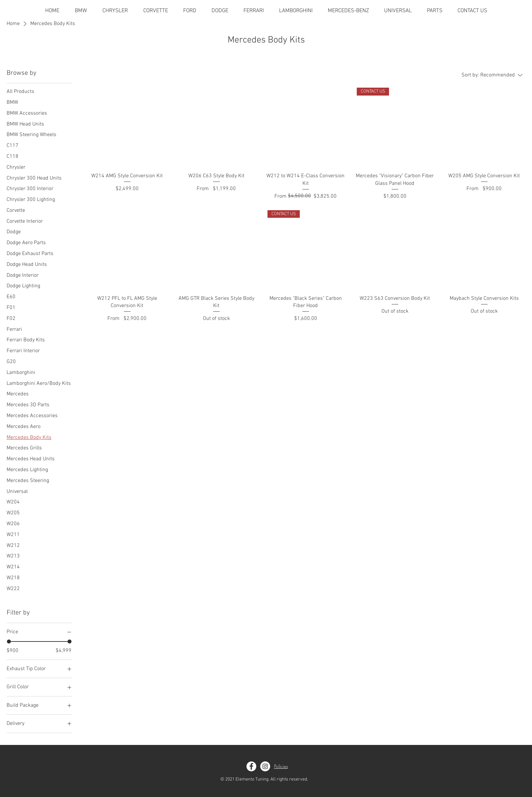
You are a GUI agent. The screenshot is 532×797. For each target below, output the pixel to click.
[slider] (9, 641)
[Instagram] (265, 766)
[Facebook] (251, 766)
